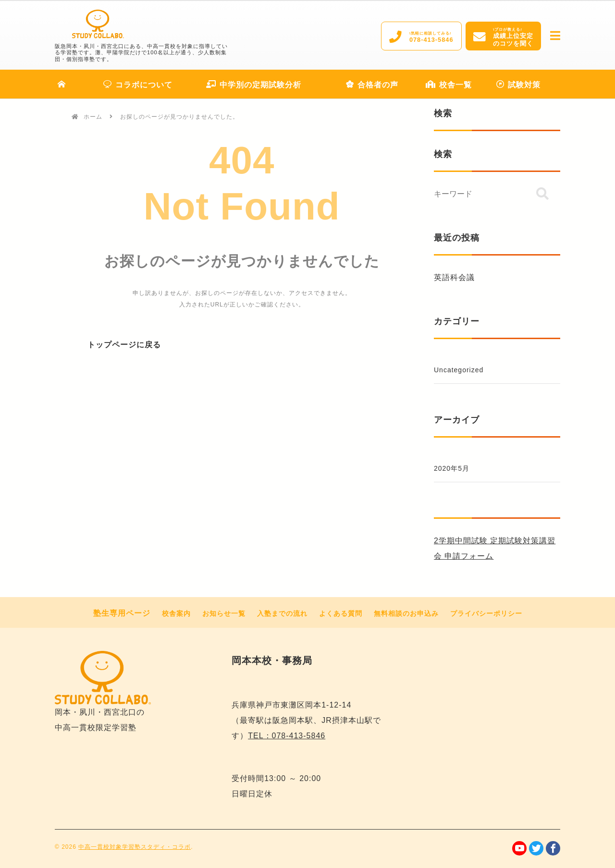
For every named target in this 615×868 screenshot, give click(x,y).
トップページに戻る (124, 345)
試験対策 (518, 85)
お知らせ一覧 (224, 613)
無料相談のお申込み (406, 613)
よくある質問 (341, 613)
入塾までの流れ (282, 613)
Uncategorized (459, 370)
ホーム (93, 117)
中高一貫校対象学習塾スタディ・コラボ (135, 847)
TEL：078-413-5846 (287, 736)
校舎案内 (176, 613)
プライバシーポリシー (486, 613)
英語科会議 (454, 277)
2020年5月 (452, 468)
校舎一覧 (449, 85)
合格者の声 (372, 85)
